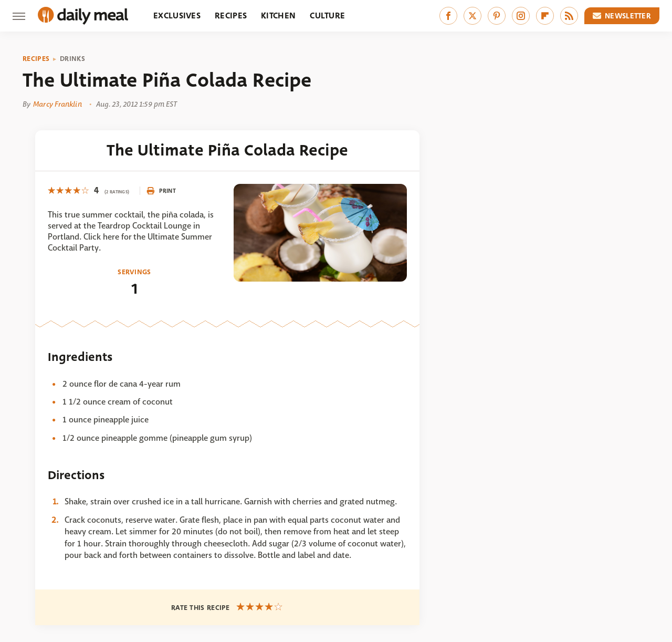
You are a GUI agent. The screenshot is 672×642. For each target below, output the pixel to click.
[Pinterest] (497, 16)
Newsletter (622, 16)
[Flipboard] (545, 16)
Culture (327, 15)
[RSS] (569, 16)
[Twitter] (472, 16)
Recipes (231, 15)
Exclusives (177, 15)
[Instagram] (521, 16)
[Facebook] (448, 16)
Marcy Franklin (57, 104)
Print (161, 191)
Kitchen (278, 15)
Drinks (72, 59)
